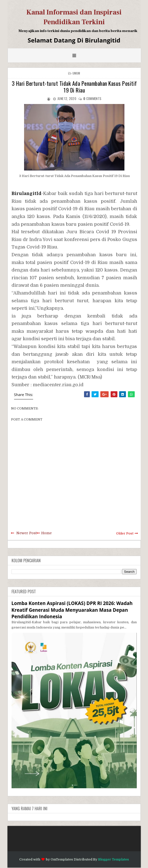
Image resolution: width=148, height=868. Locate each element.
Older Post (125, 533)
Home (46, 533)
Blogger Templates (114, 859)
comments (92, 98)
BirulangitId (26, 193)
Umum (76, 73)
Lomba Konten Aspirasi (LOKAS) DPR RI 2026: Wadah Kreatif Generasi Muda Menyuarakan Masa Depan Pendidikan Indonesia (72, 610)
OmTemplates (62, 859)
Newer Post (26, 533)
